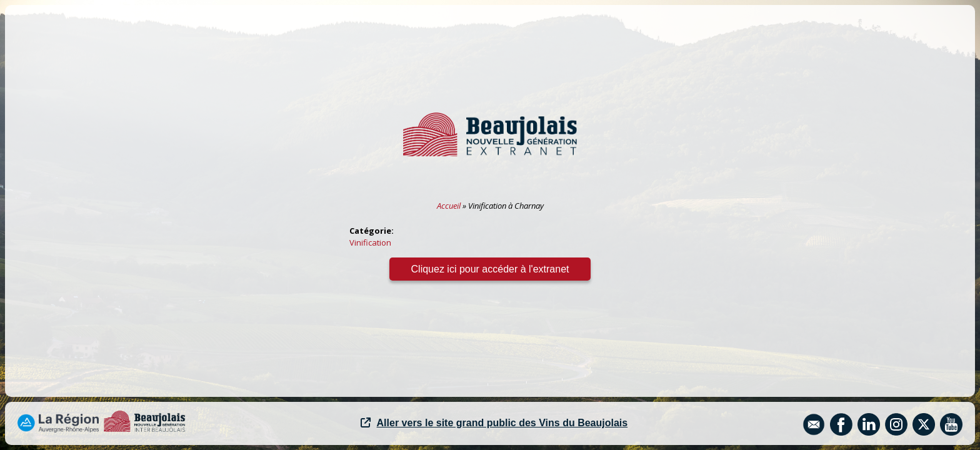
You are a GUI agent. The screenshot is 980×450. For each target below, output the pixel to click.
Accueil (449, 206)
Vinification (370, 242)
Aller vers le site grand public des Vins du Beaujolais (494, 423)
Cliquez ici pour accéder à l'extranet (490, 269)
